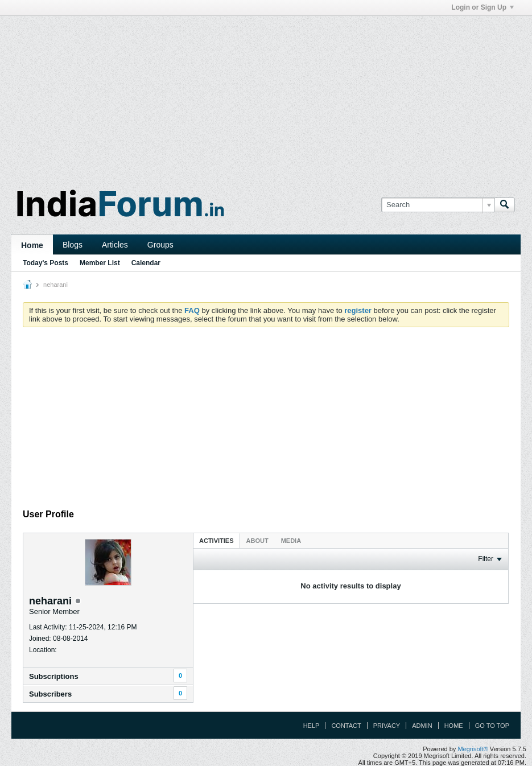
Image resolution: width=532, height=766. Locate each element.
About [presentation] (257, 541)
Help (312, 726)
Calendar (146, 263)
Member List (100, 263)
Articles (115, 245)
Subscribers (50, 694)
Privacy (387, 726)
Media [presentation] (291, 541)
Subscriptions (54, 676)
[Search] (438, 205)
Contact (346, 726)
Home (32, 245)
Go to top (492, 726)
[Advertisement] (266, 96)
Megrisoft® (473, 749)
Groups (160, 245)
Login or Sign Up (482, 7)
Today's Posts (46, 263)
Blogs (73, 245)
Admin (422, 726)
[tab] (216, 540)
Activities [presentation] (216, 541)
